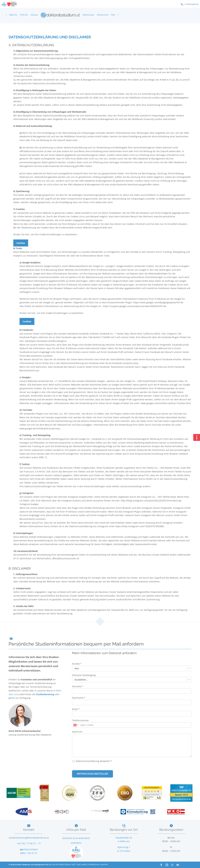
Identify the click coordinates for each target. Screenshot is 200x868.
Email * (76, 709)
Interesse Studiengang (84, 675)
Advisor (34, 15)
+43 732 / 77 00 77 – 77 (29, 843)
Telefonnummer (80, 720)
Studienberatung (45, 694)
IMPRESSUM (94, 865)
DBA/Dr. (13, 15)
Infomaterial (192, 4)
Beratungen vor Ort (124, 830)
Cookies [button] (21, 243)
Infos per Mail (76, 830)
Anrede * (77, 664)
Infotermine (102, 15)
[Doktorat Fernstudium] (6, 15)
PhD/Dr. (24, 15)
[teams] (178, 865)
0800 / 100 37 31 (29, 853)
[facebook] (161, 865)
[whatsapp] (172, 865)
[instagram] (167, 865)
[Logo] (60, 15)
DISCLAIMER (82, 865)
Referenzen (88, 15)
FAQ (113, 15)
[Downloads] (118, 15)
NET (74, 865)
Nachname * (79, 698)
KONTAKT (104, 865)
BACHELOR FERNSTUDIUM (60, 865)
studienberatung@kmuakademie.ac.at (29, 838)
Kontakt (29, 830)
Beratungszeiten (171, 830)
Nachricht (77, 732)
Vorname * (78, 686)
